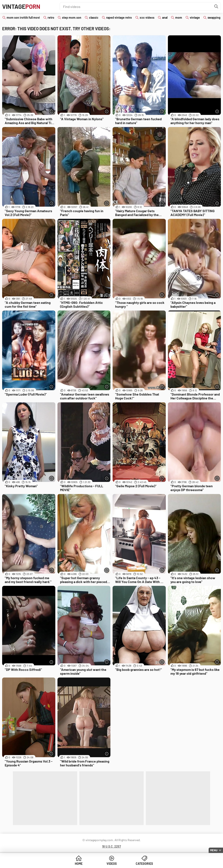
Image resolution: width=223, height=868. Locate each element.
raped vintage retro (119, 18)
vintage (195, 18)
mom (179, 18)
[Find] (216, 6)
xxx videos (147, 18)
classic (94, 18)
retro (51, 18)
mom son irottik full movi (23, 18)
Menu (214, 850)
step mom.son (72, 18)
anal (165, 18)
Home (79, 864)
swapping (214, 18)
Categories (144, 864)
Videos (112, 864)
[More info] (52, 111)
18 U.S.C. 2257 (111, 846)
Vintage (21, 6)
